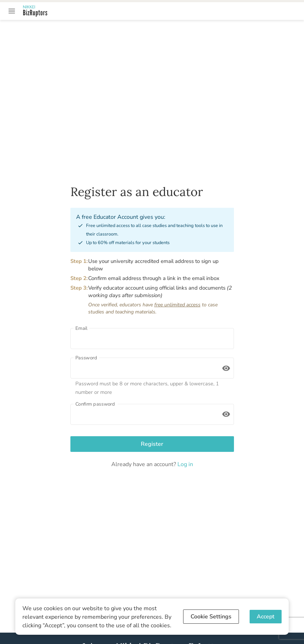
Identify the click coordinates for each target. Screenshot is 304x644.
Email (81, 328)
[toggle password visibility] (226, 368)
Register (152, 444)
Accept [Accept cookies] (266, 617)
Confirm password (95, 404)
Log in (185, 464)
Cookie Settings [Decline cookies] (211, 617)
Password (86, 358)
